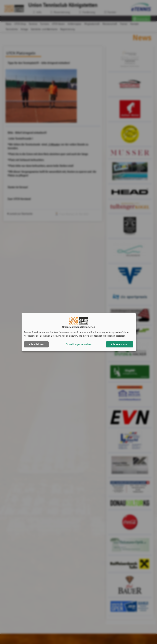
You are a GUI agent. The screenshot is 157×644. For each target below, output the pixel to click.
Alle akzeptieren (120, 344)
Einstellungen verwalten (79, 344)
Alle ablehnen (36, 344)
